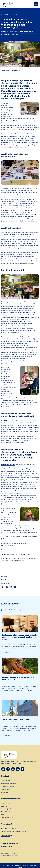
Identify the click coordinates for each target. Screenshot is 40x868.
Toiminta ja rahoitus (7, 818)
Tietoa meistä (6, 803)
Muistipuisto (5, 792)
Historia (4, 815)
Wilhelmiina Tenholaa (23, 317)
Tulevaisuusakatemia (8, 787)
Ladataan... (6, 70)
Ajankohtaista (6, 781)
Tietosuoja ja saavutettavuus (11, 843)
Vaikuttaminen (6, 790)
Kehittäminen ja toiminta (9, 784)
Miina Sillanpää (6, 812)
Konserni (4, 806)
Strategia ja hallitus (7, 809)
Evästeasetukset (7, 847)
